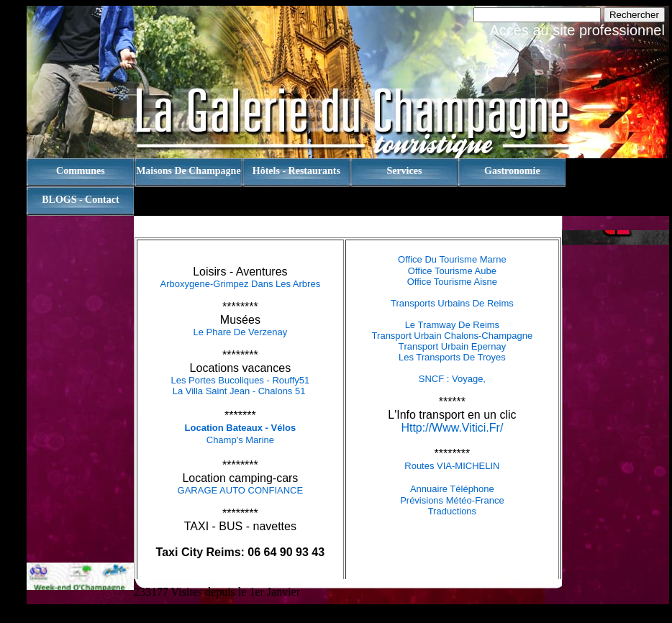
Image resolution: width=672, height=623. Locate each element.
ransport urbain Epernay (455, 346)
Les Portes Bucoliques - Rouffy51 (241, 380)
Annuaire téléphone (452, 489)
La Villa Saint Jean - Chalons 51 (240, 391)
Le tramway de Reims (452, 325)
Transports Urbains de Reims (452, 303)
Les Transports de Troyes (452, 357)
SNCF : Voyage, (452, 379)
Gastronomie (512, 171)
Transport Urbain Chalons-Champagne (453, 336)
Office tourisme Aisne (452, 282)
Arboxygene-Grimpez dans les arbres (241, 284)
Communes (81, 171)
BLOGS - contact (80, 200)
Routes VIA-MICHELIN (452, 466)
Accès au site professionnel (577, 30)
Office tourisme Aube (452, 271)
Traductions (452, 511)
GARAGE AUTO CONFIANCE (241, 490)
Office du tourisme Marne (452, 259)
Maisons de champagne (188, 171)
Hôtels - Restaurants (296, 171)
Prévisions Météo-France (452, 500)
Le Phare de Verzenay (240, 332)
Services (404, 171)
